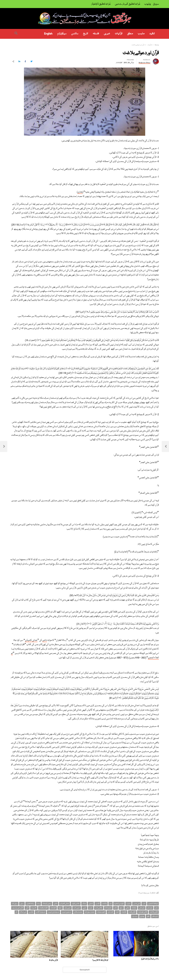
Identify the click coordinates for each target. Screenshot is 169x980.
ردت (38, 904)
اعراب (128, 904)
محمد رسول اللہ (90, 912)
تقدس (98, 904)
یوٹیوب (148, 4)
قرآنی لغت (132, 912)
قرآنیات (119, 34)
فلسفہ (96, 34)
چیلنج (142, 916)
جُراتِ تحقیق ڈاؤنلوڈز (101, 4)
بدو (110, 904)
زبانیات (134, 908)
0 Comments (84, 970)
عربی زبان (68, 908)
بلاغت (104, 904)
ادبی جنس (137, 904)
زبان (156, 908)
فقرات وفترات (43, 908)
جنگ (84, 904)
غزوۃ (60, 908)
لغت (117, 912)
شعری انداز (108, 908)
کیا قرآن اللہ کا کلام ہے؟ (100, 960)
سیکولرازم (62, 34)
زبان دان (150, 908)
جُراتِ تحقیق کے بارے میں (128, 4)
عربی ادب (77, 908)
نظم (148, 916)
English (48, 34)
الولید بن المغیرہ (119, 904)
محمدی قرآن (78, 912)
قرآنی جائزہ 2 (53, 960)
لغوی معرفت (101, 912)
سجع (121, 908)
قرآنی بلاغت (154, 912)
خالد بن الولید (76, 904)
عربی (84, 908)
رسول (22, 904)
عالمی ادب (99, 908)
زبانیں (127, 908)
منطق (130, 34)
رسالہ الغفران (30, 904)
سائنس (75, 34)
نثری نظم (155, 916)
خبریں (107, 34)
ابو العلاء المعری (153, 904)
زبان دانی (142, 908)
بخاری (80, 192)
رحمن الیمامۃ (47, 904)
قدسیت (34, 908)
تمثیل (91, 904)
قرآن (27, 908)
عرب (91, 908)
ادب (144, 904)
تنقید (152, 34)
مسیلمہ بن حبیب (54, 912)
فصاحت (53, 908)
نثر (16, 912)
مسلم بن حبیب (66, 912)
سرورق (156, 4)
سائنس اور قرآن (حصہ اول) (150, 959)
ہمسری (135, 916)
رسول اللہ (15, 904)
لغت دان (110, 912)
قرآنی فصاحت (143, 912)
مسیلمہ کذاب (41, 912)
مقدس (31, 912)
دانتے (45, 640)
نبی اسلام (23, 912)
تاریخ (85, 34)
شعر (115, 908)
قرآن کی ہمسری (18, 908)
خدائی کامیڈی (31, 640)
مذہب (141, 34)
